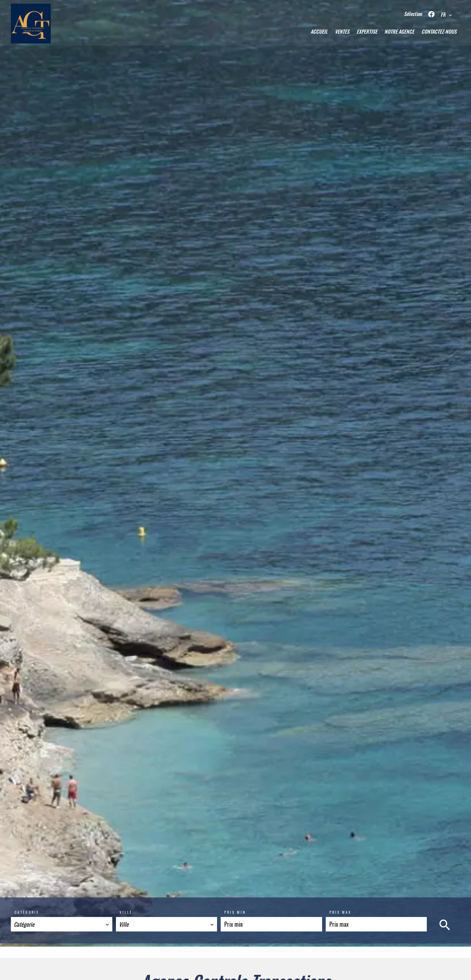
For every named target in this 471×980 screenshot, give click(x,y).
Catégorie (27, 912)
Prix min (235, 912)
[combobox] (62, 924)
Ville (126, 912)
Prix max (340, 912)
